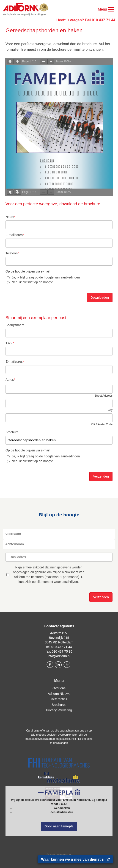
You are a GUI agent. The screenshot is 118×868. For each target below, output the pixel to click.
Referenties (59, 699)
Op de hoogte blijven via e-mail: (28, 271)
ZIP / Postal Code (102, 424)
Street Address (103, 396)
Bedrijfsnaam (15, 325)
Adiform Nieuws (59, 694)
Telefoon (12, 253)
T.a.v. (10, 343)
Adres (10, 380)
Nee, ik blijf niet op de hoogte (32, 282)
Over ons (59, 688)
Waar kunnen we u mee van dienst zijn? (75, 859)
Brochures (59, 705)
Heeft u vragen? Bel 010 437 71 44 (86, 20)
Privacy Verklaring (59, 710)
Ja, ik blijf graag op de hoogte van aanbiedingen (46, 277)
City (110, 410)
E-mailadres (15, 235)
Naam (10, 217)
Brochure (12, 432)
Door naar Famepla (59, 826)
